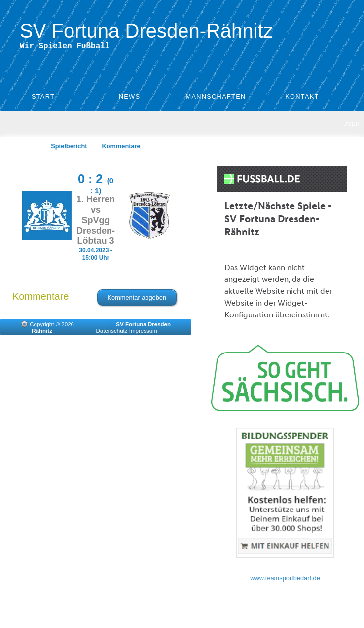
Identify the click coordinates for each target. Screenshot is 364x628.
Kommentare (121, 148)
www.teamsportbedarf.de (285, 580)
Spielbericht (69, 148)
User (352, 126)
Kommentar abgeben (137, 299)
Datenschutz (112, 333)
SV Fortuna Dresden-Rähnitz (146, 31)
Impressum (143, 333)
